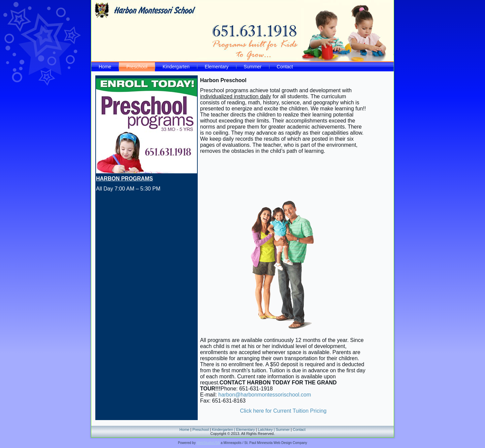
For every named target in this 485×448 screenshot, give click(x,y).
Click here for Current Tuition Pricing (283, 411)
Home (105, 67)
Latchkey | (267, 429)
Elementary (217, 67)
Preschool (137, 67)
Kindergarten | (224, 429)
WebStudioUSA (208, 443)
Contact (285, 67)
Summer (253, 67)
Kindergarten (176, 67)
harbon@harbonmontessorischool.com (265, 395)
